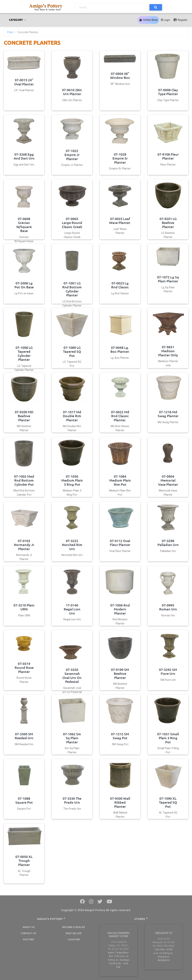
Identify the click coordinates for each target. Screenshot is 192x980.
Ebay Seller (73, 933)
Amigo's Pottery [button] (51, 919)
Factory (29, 939)
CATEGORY (16, 20)
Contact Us (28, 933)
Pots (10, 32)
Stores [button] (141, 919)
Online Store (148, 20)
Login (165, 20)
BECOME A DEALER (73, 927)
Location (74, 939)
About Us (29, 927)
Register (180, 20)
